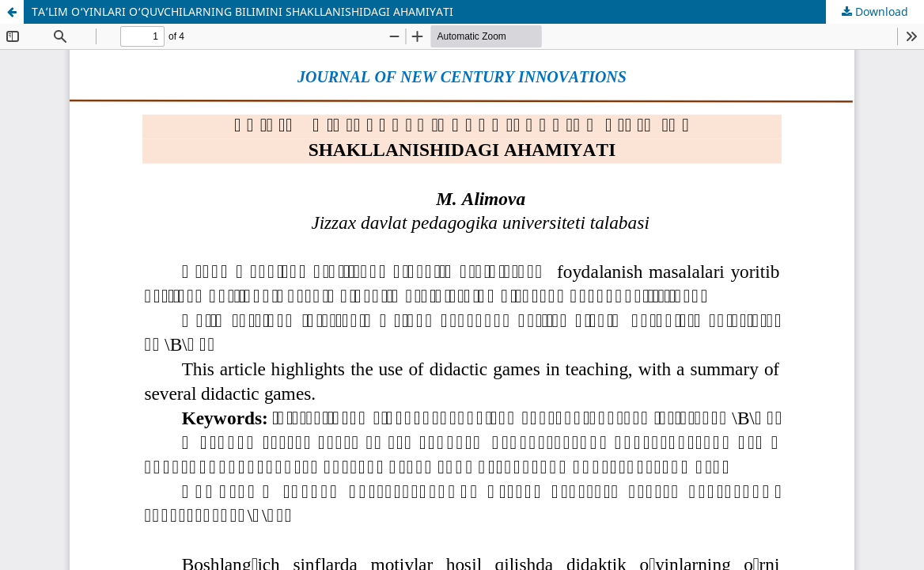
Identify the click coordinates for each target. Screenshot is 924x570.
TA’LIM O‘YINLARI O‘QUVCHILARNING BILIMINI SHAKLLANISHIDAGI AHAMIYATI (242, 11)
